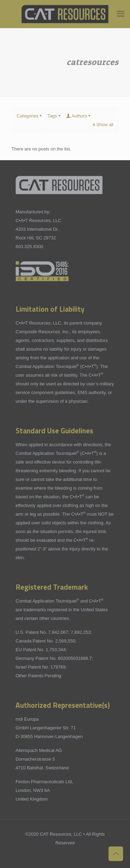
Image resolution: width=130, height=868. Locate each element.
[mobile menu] (121, 14)
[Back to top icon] (116, 854)
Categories (30, 116)
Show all (103, 125)
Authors (79, 116)
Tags (54, 116)
